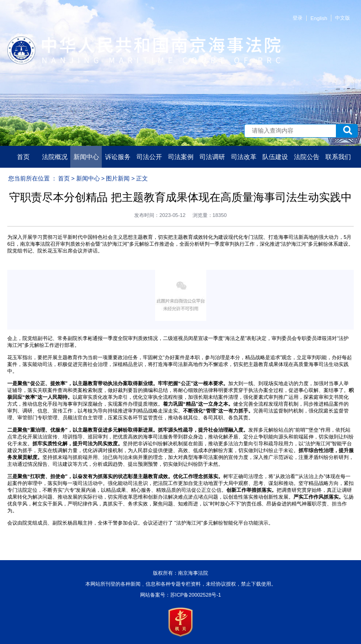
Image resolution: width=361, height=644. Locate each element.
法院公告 (307, 157)
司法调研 (212, 157)
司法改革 (244, 157)
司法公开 (149, 157)
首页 (23, 157)
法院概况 (55, 157)
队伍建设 (275, 157)
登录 (298, 18)
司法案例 (181, 157)
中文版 (343, 18)
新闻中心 (86, 157)
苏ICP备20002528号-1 (196, 595)
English (319, 18)
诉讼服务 (118, 157)
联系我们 (338, 157)
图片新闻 (118, 178)
